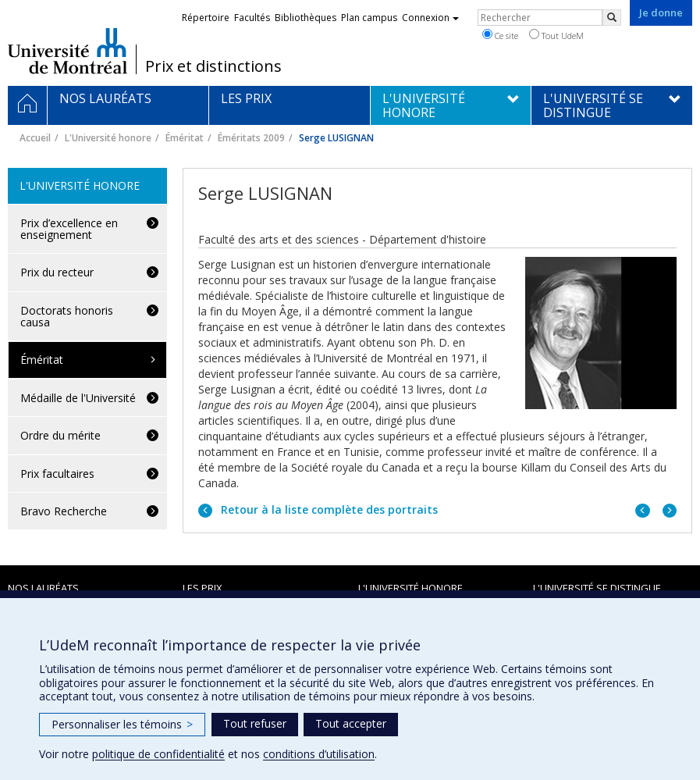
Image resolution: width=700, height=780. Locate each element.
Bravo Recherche (64, 511)
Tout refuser (255, 723)
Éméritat (185, 138)
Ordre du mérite (60, 435)
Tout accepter (351, 723)
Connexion (430, 18)
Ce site (500, 35)
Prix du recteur (57, 272)
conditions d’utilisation (319, 754)
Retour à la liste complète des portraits (328, 509)
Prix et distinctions (213, 66)
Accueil (35, 138)
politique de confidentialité (158, 754)
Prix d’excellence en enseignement (69, 229)
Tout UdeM (556, 35)
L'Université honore (108, 138)
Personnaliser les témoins (122, 724)
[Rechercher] (612, 18)
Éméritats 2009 (251, 138)
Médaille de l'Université (78, 398)
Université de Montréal (68, 51)
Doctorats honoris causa (67, 316)
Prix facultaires (57, 474)
